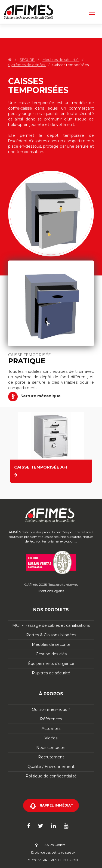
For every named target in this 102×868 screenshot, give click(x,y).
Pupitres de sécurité (51, 673)
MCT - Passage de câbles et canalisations (51, 625)
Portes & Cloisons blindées (51, 635)
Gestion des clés (51, 654)
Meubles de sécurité (61, 60)
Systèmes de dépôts (27, 65)
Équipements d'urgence (51, 664)
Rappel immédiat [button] (56, 805)
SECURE (27, 60)
